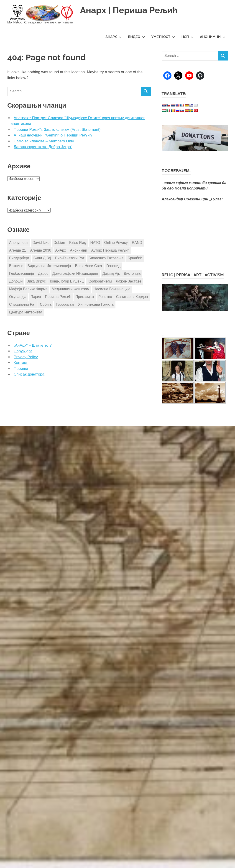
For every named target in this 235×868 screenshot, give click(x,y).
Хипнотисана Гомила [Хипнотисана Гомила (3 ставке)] (96, 304)
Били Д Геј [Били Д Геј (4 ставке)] (42, 258)
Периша (21, 369)
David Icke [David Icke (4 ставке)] (41, 243)
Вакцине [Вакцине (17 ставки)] (16, 266)
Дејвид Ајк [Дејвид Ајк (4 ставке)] (111, 274)
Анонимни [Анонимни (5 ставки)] (78, 250)
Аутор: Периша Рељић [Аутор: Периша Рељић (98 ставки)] (110, 250)
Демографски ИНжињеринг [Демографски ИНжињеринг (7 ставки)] (75, 274)
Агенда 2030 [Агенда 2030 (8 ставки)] (41, 250)
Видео (137, 37)
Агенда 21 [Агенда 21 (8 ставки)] (18, 250)
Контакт (21, 363)
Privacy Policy (26, 357)
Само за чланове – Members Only (44, 141)
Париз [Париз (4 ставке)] (36, 297)
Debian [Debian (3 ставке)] (59, 243)
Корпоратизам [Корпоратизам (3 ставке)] (100, 281)
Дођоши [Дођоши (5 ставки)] (16, 281)
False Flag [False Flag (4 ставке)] (78, 243)
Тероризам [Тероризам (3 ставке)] (65, 304)
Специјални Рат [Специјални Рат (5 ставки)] (22, 304)
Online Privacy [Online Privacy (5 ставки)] (116, 243)
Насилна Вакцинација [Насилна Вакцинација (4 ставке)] (112, 289)
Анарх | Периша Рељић (129, 10)
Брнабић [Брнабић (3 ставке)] (135, 258)
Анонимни (213, 37)
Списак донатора (29, 374)
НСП (188, 37)
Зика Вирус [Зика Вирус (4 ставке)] (36, 281)
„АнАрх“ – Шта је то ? (33, 345)
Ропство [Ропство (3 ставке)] (105, 297)
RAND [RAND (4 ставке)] (137, 243)
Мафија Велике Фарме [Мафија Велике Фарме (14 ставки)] (28, 289)
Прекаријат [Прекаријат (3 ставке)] (85, 297)
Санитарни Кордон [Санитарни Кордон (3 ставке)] (132, 297)
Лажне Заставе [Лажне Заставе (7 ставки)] (129, 281)
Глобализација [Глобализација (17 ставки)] (22, 274)
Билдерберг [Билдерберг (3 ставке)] (19, 258)
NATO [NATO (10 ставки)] (95, 243)
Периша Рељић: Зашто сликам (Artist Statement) (57, 130)
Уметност (163, 37)
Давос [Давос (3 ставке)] (43, 274)
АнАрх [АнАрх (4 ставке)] (61, 250)
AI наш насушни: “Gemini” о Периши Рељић (53, 135)
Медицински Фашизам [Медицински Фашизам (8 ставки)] (71, 289)
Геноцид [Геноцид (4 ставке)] (113, 266)
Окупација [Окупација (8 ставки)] (18, 297)
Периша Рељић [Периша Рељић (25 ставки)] (58, 297)
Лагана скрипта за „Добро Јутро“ (43, 147)
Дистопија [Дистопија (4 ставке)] (132, 274)
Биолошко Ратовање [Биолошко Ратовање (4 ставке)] (106, 258)
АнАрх (114, 37)
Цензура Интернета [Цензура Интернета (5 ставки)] (26, 312)
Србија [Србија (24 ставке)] (46, 304)
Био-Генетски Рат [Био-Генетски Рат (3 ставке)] (70, 258)
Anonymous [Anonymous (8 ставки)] (19, 243)
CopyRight (23, 351)
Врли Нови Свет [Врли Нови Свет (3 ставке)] (89, 266)
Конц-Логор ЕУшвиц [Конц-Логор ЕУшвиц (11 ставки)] (67, 281)
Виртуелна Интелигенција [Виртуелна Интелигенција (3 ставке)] (49, 266)
